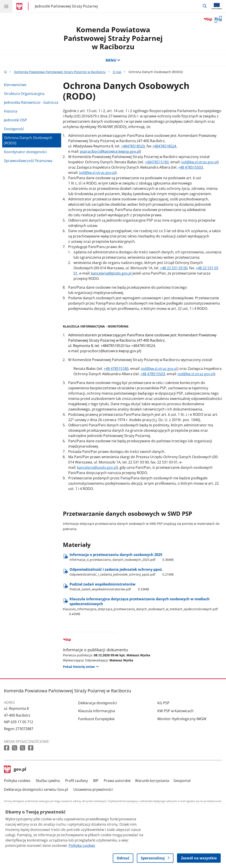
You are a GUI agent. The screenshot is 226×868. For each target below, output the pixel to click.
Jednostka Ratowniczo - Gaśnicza (31, 102)
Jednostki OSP (15, 120)
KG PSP (163, 703)
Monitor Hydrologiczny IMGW (182, 719)
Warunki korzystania (152, 781)
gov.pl (15, 770)
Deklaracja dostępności (98, 703)
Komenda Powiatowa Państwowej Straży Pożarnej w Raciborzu (113, 38)
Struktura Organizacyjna (24, 94)
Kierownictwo (15, 85)
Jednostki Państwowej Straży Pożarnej (66, 6)
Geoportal (182, 781)
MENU (113, 60)
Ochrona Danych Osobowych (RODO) (28, 140)
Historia (11, 111)
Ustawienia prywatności (93, 789)
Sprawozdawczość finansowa (28, 161)
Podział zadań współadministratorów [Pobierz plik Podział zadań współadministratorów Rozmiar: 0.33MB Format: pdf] (109, 587)
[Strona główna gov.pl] (20, 7)
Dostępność (14, 129)
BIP (96, 781)
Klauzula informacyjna (97, 711)
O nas (117, 72)
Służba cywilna (48, 781)
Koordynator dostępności (25, 152)
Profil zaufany (76, 781)
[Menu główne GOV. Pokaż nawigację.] (6, 6)
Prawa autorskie (117, 781)
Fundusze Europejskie (96, 719)
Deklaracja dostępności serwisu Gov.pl (36, 789)
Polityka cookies (17, 781)
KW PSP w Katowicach (175, 711)
